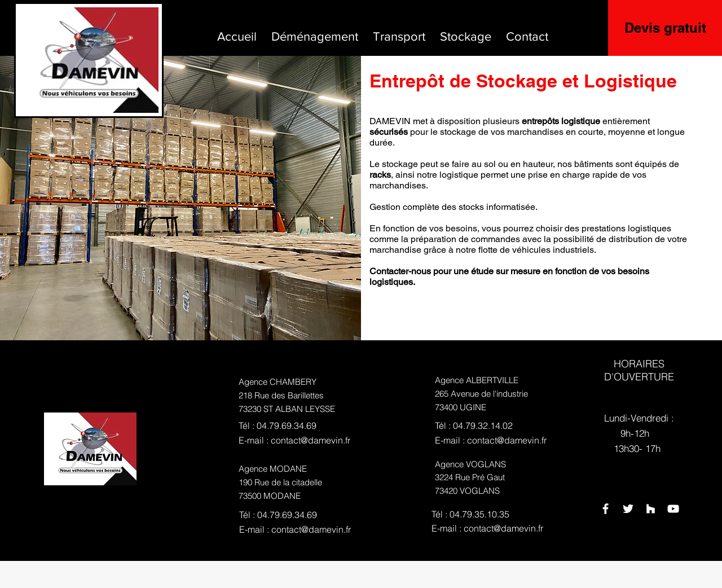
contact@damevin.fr (311, 440)
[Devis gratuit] (665, 28)
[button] (315, 32)
